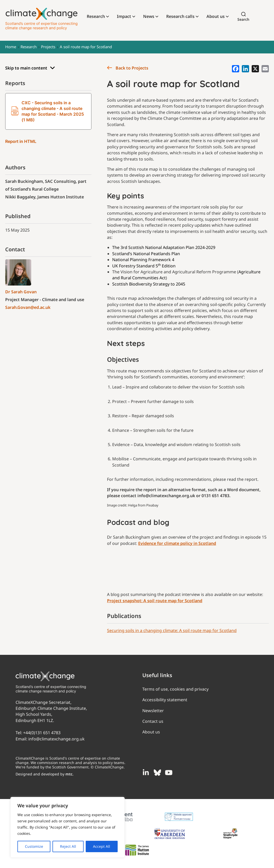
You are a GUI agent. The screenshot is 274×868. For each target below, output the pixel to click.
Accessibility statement (165, 700)
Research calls (180, 16)
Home (11, 47)
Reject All (68, 846)
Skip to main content (30, 68)
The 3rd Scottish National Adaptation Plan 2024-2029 (164, 247)
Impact (124, 16)
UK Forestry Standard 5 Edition (144, 266)
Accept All (102, 846)
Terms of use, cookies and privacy (175, 689)
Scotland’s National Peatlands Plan (146, 254)
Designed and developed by (45, 774)
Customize (34, 846)
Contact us (153, 721)
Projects (48, 47)
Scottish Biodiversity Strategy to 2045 (149, 284)
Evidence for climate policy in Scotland (177, 543)
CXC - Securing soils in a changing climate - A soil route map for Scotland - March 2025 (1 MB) (48, 111)
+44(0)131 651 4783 (42, 733)
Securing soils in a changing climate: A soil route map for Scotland (172, 630)
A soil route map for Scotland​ (86, 47)
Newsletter (153, 711)
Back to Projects (128, 68)
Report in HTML (21, 141)
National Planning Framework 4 (143, 260)
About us (216, 16)
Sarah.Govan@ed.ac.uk (28, 307)
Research (96, 16)
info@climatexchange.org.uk (56, 739)
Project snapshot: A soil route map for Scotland (155, 601)
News (149, 16)
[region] (68, 827)
